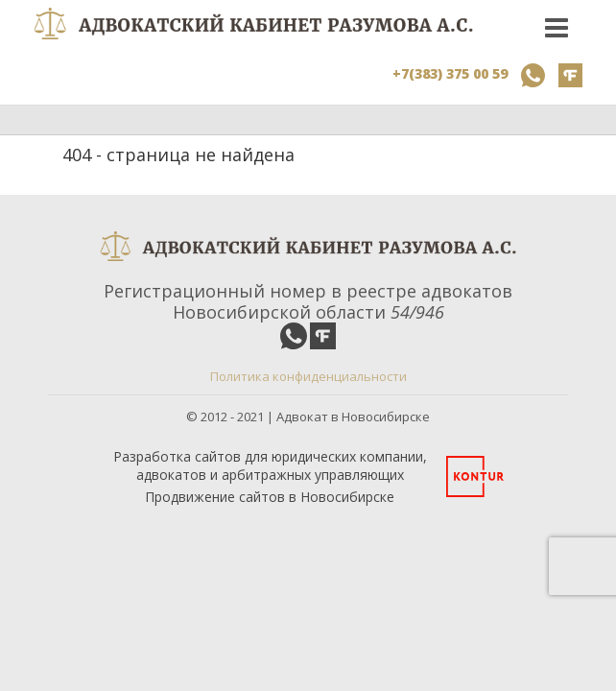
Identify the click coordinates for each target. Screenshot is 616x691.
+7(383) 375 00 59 (450, 73)
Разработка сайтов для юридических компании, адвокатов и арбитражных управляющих (270, 465)
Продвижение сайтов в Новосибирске (270, 497)
